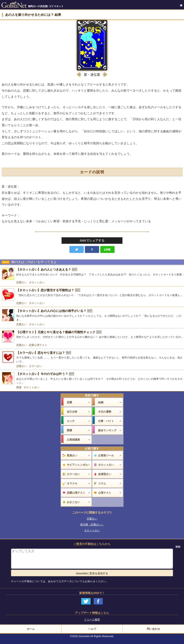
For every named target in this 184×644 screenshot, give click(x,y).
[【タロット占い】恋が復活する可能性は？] (92, 294)
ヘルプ (92, 629)
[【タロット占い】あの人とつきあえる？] (92, 274)
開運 (19, 387)
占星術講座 (73, 440)
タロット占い (37, 282)
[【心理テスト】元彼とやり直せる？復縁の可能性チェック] (92, 336)
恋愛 (69, 402)
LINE (107, 249)
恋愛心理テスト (38, 345)
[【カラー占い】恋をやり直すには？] (92, 357)
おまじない (73, 502)
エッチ (71, 421)
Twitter (77, 249)
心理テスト (105, 493)
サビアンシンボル (77, 465)
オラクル (72, 483)
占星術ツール (106, 455)
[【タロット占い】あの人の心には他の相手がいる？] (92, 315)
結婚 (101, 402)
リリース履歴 (92, 620)
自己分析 (72, 412)
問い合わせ (153, 629)
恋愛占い (22, 282)
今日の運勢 (105, 412)
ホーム (31, 629)
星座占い (72, 455)
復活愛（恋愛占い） (92, 525)
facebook (92, 249)
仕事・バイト (106, 421)
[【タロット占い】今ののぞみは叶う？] (92, 378)
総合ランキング (107, 430)
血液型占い (105, 474)
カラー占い (35, 366)
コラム (102, 483)
